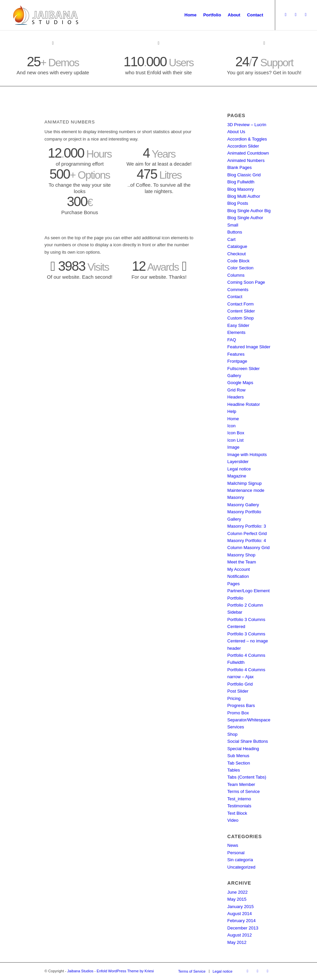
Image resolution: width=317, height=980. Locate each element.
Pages (234, 584)
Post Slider (238, 691)
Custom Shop (241, 318)
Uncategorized (241, 867)
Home (233, 419)
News (233, 845)
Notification (238, 576)
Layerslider (238, 462)
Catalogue (237, 246)
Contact (235, 297)
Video (233, 820)
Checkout (237, 254)
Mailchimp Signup (245, 483)
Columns (236, 275)
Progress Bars (241, 705)
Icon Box (236, 433)
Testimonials (239, 806)
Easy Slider (238, 325)
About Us (236, 132)
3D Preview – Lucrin (247, 125)
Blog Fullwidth (241, 182)
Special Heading (243, 749)
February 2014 (242, 921)
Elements (236, 332)
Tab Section (239, 763)
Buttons (235, 232)
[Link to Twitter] (286, 15)
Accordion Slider (243, 146)
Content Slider (241, 311)
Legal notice (239, 469)
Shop (232, 734)
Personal (236, 853)
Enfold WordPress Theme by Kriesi (125, 971)
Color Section (240, 268)
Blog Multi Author (244, 196)
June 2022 (238, 892)
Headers (236, 397)
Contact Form (241, 304)
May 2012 (237, 942)
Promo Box (238, 713)
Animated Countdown (248, 153)
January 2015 (241, 907)
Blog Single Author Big (249, 211)
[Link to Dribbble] (296, 15)
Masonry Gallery (243, 505)
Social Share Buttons (248, 741)
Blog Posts (238, 203)
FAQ (232, 340)
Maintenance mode (246, 490)
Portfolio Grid (240, 684)
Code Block (238, 261)
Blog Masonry (241, 189)
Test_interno (239, 799)
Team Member (241, 784)
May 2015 (237, 899)
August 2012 (240, 935)
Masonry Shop (241, 555)
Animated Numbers (246, 160)
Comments (238, 290)
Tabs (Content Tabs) (247, 777)
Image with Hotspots (247, 455)
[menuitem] (191, 15)
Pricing (234, 698)
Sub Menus (238, 756)
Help (232, 411)
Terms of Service (244, 791)
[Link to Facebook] (306, 15)
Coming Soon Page (246, 282)
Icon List (235, 440)
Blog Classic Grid (244, 175)
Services (236, 727)
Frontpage (237, 361)
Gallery (234, 376)
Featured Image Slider (249, 347)
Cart (232, 239)
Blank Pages (240, 167)
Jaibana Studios (80, 971)
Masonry (236, 497)
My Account (239, 569)
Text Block (237, 813)
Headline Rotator (244, 404)
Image (233, 447)
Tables (234, 770)
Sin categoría (240, 860)
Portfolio (235, 598)
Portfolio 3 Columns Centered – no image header (248, 641)
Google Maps (240, 383)
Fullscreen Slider (244, 369)
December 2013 (243, 928)
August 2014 (240, 914)
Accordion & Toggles (247, 139)
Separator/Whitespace (249, 720)
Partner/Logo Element (248, 591)
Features (236, 354)
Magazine (237, 476)
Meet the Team (242, 562)
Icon (232, 426)
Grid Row (236, 390)
